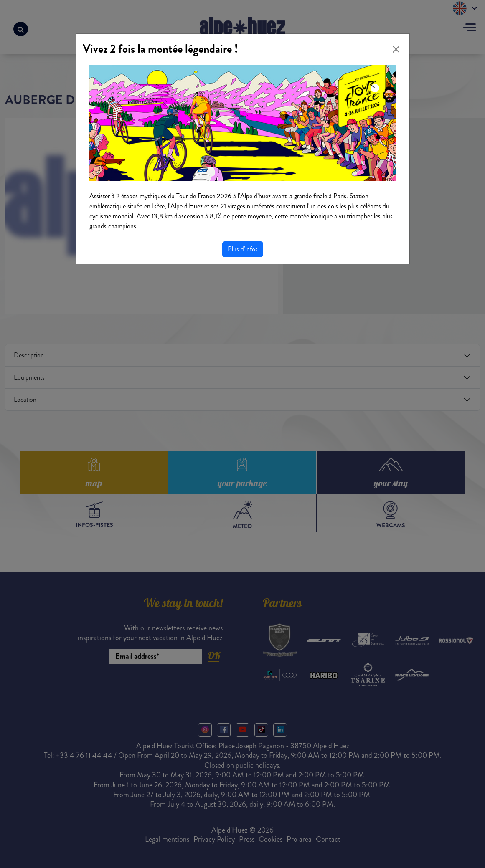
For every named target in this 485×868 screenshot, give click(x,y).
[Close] (396, 49)
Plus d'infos (243, 249)
